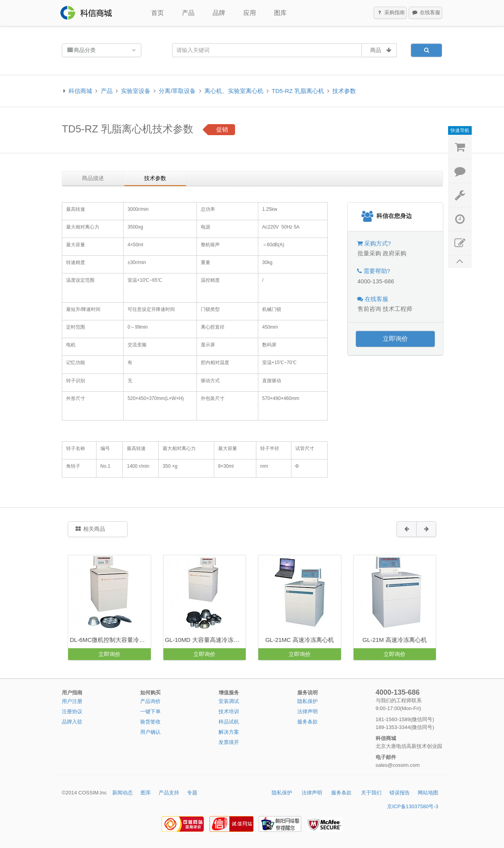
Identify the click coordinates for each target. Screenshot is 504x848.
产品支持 (169, 793)
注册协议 (72, 711)
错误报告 (400, 793)
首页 (157, 13)
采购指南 (391, 13)
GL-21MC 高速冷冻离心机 (300, 640)
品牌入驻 (72, 722)
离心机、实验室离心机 (234, 91)
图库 (280, 13)
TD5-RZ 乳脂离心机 (298, 91)
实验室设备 (136, 91)
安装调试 (229, 701)
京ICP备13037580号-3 (413, 806)
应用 (250, 13)
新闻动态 (122, 793)
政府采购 (395, 253)
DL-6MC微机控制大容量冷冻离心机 (110, 640)
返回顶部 (460, 261)
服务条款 (308, 722)
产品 (188, 13)
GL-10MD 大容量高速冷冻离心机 (205, 640)
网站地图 (428, 793)
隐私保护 (308, 701)
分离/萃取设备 (177, 91)
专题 (192, 793)
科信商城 (80, 91)
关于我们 (371, 793)
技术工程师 (397, 309)
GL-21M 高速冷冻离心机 (395, 640)
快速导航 (460, 130)
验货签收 (150, 722)
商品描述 (93, 178)
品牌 (219, 13)
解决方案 (229, 732)
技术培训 (229, 711)
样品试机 (229, 722)
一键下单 (150, 711)
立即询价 (395, 339)
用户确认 (150, 732)
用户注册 (72, 701)
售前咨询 (369, 309)
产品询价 (150, 701)
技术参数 (344, 91)
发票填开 (229, 742)
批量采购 (369, 253)
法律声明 (308, 711)
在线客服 (426, 13)
